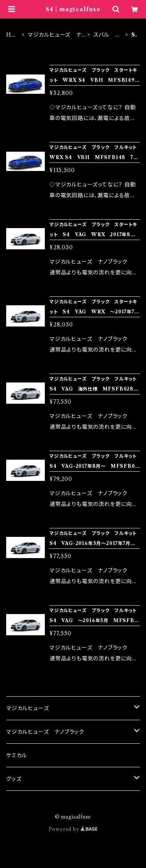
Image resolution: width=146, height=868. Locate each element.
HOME (11, 35)
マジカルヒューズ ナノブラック (55, 35)
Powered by (73, 829)
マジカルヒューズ (27, 708)
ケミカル (17, 755)
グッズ (14, 779)
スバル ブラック (107, 35)
